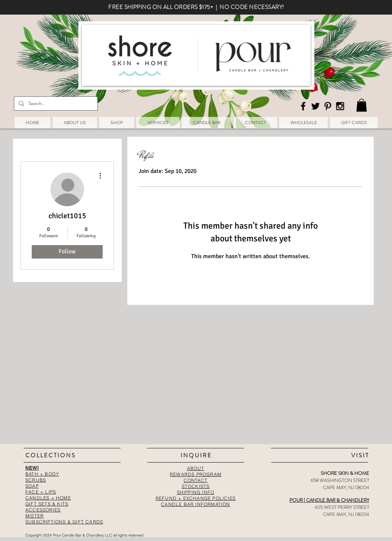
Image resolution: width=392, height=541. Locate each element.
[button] (362, 105)
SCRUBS (36, 480)
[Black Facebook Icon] (303, 106)
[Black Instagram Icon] (340, 106)
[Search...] (55, 103)
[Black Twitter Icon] (315, 106)
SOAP (32, 486)
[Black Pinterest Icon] (328, 106)
